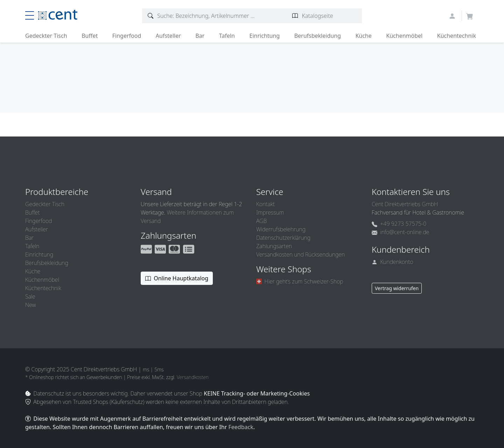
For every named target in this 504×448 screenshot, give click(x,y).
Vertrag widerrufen (397, 288)
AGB (261, 221)
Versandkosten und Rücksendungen (300, 254)
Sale (30, 296)
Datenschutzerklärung (283, 238)
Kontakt (265, 204)
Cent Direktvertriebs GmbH (405, 204)
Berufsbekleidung (318, 36)
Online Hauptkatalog (177, 278)
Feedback (241, 427)
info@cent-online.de (400, 232)
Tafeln (227, 36)
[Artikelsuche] (151, 16)
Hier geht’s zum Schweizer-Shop (300, 281)
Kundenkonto (393, 262)
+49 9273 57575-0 (399, 224)
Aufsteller (168, 36)
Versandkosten (193, 377)
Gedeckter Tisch (46, 36)
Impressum (270, 212)
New (30, 305)
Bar (200, 36)
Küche (363, 36)
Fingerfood (127, 36)
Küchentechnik (457, 36)
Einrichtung (264, 36)
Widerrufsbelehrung (281, 229)
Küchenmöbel (404, 36)
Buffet (90, 36)
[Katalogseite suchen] (295, 16)
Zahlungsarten (274, 246)
